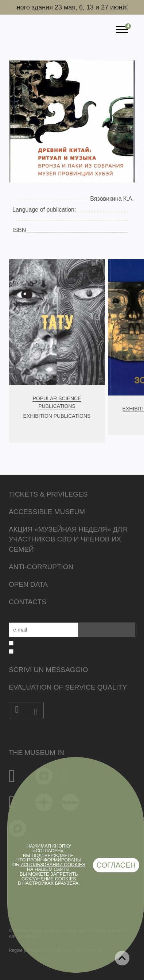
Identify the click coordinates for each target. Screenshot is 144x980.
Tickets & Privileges (48, 494)
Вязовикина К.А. (112, 199)
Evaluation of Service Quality (68, 687)
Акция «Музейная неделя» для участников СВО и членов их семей (68, 539)
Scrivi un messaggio (48, 670)
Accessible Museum (47, 512)
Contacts (28, 602)
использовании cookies (53, 865)
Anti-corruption (41, 567)
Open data (28, 584)
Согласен (116, 865)
